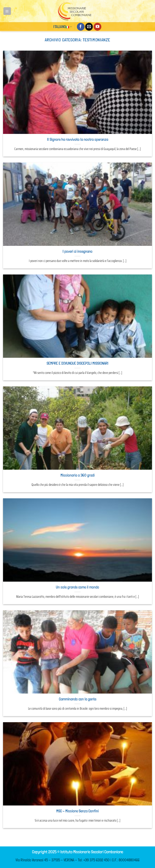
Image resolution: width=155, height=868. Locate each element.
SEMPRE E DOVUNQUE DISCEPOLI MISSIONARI (77, 363)
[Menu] (7, 11)
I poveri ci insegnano (77, 251)
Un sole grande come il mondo (77, 587)
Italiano (63, 27)
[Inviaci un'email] (89, 27)
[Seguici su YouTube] (97, 27)
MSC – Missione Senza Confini (77, 811)
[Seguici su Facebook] (81, 27)
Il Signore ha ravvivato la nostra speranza (78, 139)
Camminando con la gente (78, 699)
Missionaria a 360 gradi (78, 475)
